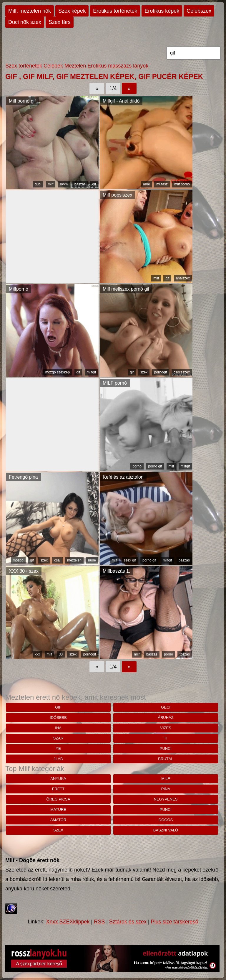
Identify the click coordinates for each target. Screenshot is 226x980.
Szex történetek (24, 66)
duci (38, 184)
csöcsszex (182, 372)
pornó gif (155, 466)
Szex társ (60, 22)
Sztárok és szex (128, 922)
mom (64, 184)
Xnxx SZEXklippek (68, 922)
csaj (57, 560)
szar (58, 738)
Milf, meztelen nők (30, 11)
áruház (166, 718)
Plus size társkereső (175, 922)
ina (58, 728)
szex (144, 372)
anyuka (58, 779)
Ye (58, 748)
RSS (99, 922)
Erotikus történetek (115, 11)
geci (166, 707)
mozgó (18, 560)
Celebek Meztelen (65, 66)
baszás (80, 184)
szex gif (130, 560)
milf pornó (182, 184)
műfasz (162, 184)
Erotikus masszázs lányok (118, 66)
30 (61, 654)
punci (166, 748)
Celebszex (199, 11)
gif (94, 184)
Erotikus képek (162, 11)
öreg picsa (58, 799)
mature (58, 809)
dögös (166, 820)
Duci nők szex (25, 22)
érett (58, 789)
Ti (166, 738)
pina (166, 789)
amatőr (58, 820)
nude (92, 560)
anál (146, 184)
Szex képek (72, 11)
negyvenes (166, 799)
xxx (37, 654)
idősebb (58, 718)
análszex (183, 278)
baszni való (166, 830)
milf (51, 184)
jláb (58, 759)
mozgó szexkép (58, 372)
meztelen (74, 560)
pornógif (161, 372)
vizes (166, 728)
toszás (185, 654)
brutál (166, 759)
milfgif (91, 372)
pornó (137, 466)
